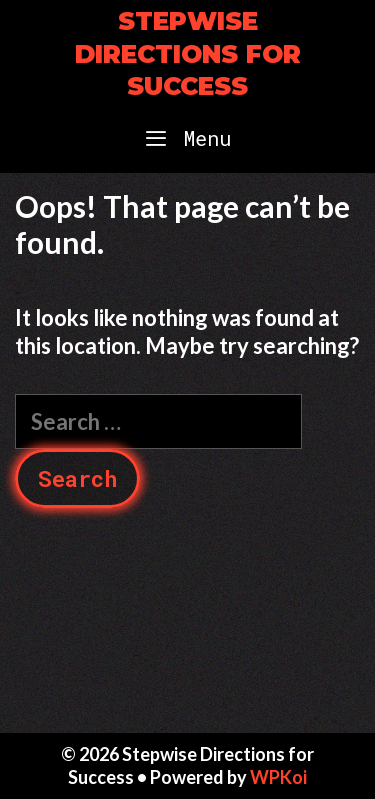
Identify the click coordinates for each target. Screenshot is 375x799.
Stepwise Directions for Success (188, 53)
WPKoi (278, 777)
